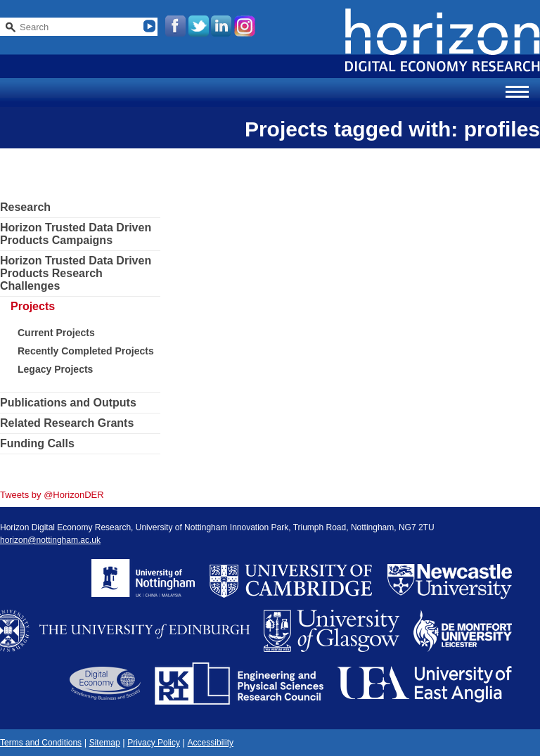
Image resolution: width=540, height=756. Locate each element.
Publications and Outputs (68, 403)
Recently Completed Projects (86, 351)
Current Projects (56, 333)
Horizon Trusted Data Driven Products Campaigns (76, 234)
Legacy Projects (55, 369)
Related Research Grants (67, 423)
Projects (33, 306)
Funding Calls (37, 443)
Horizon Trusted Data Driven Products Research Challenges (76, 273)
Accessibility (211, 743)
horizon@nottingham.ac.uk (50, 540)
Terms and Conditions (41, 743)
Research (25, 207)
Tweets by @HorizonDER (52, 495)
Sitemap (105, 743)
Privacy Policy (154, 743)
